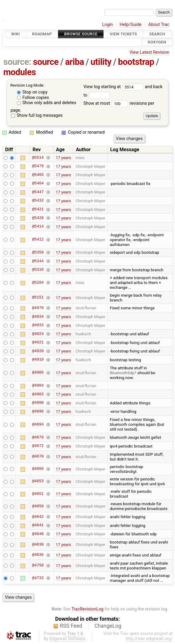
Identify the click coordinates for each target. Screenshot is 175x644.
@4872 (38, 446)
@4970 (38, 308)
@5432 (38, 201)
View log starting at (114, 87)
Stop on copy (32, 92)
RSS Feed (71, 626)
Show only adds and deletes (47, 103)
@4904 (38, 386)
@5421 (38, 209)
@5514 (38, 158)
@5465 (38, 175)
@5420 (38, 218)
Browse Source (81, 34)
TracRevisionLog (87, 609)
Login (107, 25)
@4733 (38, 578)
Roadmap (42, 34)
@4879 (38, 437)
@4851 (38, 494)
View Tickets (123, 34)
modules (20, 72)
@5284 (38, 282)
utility (101, 62)
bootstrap (136, 62)
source (46, 62)
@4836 (38, 555)
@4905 (38, 373)
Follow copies (33, 98)
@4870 (38, 457)
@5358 (38, 252)
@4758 (38, 566)
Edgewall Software (67, 639)
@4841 (38, 525)
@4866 (38, 469)
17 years (63, 158)
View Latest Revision (149, 52)
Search (157, 34)
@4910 (38, 360)
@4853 (38, 481)
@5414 (38, 227)
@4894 (38, 424)
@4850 (38, 506)
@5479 (38, 166)
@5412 (38, 240)
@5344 (38, 261)
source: (17, 62)
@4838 (38, 544)
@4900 (38, 403)
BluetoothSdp (122, 373)
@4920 (38, 351)
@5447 (38, 192)
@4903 (38, 394)
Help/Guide (131, 25)
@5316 (38, 270)
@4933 (38, 325)
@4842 (38, 517)
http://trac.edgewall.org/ (149, 639)
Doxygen (157, 42)
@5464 (38, 183)
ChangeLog (108, 626)
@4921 (38, 343)
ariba (75, 62)
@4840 (38, 534)
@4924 (38, 334)
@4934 (38, 317)
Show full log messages (37, 115)
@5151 (38, 298)
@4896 (38, 411)
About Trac (159, 25)
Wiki (16, 34)
